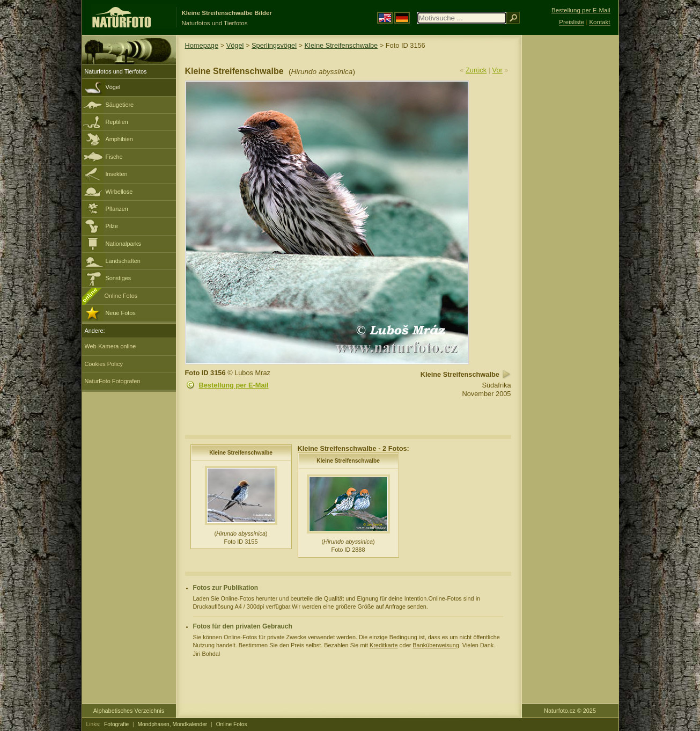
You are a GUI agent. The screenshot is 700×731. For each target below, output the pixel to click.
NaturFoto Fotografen (113, 381)
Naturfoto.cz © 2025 (570, 711)
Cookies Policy (104, 364)
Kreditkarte (384, 645)
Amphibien (119, 139)
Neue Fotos (121, 313)
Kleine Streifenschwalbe (341, 45)
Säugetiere (120, 105)
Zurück (476, 70)
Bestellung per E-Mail (234, 385)
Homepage (202, 45)
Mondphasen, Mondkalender (173, 724)
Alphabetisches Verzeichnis (129, 711)
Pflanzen (117, 209)
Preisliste (572, 22)
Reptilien (117, 122)
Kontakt (599, 22)
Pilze (112, 226)
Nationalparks (124, 244)
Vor (498, 70)
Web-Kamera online (110, 346)
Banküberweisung (436, 645)
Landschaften (123, 261)
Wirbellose (119, 192)
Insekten (117, 174)
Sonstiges (119, 278)
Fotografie (116, 724)
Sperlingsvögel (274, 45)
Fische (114, 157)
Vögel (113, 87)
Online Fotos (121, 296)
